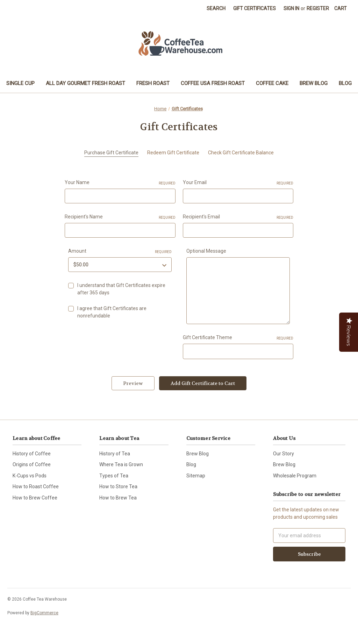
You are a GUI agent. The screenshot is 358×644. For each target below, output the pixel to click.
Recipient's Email (238, 217)
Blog (345, 83)
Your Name (120, 183)
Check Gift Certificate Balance (241, 153)
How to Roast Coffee (36, 486)
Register (318, 8)
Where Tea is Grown (121, 464)
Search (216, 8)
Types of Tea (114, 476)
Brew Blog (314, 83)
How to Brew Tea (118, 498)
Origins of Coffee (32, 464)
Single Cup (20, 83)
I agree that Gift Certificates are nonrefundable (112, 312)
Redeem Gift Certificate (173, 153)
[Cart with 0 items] (341, 9)
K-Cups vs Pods (30, 476)
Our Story (284, 454)
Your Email (238, 183)
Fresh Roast (153, 83)
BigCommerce (44, 613)
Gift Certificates (255, 8)
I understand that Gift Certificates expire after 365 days (121, 289)
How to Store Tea (118, 486)
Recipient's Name (120, 217)
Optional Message (206, 251)
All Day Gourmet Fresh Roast (85, 83)
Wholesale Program (295, 476)
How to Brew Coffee (35, 498)
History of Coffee (32, 454)
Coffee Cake (272, 83)
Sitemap (196, 476)
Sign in (291, 8)
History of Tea (115, 454)
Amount (120, 251)
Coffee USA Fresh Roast (213, 83)
